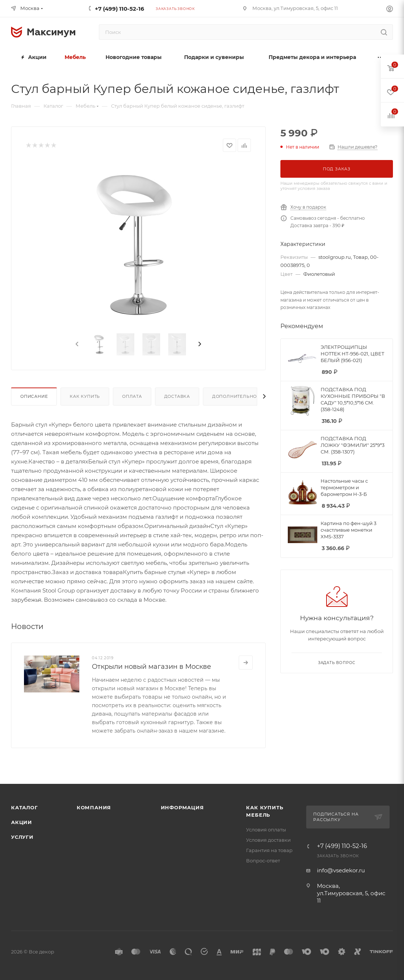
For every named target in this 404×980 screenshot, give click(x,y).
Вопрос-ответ (263, 861)
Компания (94, 807)
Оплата (132, 396)
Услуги (22, 837)
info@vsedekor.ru (341, 870)
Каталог (25, 807)
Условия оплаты (266, 830)
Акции (22, 822)
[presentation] (76, 344)
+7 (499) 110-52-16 (120, 9)
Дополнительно (234, 396)
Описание (34, 396)
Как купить (85, 396)
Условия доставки (268, 840)
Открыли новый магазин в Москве (151, 667)
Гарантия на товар (269, 850)
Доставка (177, 396)
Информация (182, 807)
